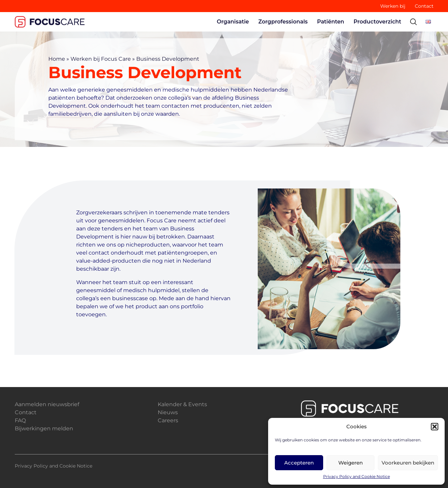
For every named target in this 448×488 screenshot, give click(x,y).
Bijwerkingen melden (44, 428)
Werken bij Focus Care (101, 59)
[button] (435, 427)
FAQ (20, 420)
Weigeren (351, 463)
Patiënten (331, 22)
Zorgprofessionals (283, 22)
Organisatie (233, 22)
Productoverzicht (378, 22)
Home (57, 59)
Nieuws (168, 412)
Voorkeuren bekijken (408, 463)
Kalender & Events (182, 404)
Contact (424, 6)
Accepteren (299, 463)
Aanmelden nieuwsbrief (47, 404)
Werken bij (393, 6)
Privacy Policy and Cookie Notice (357, 476)
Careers (168, 420)
